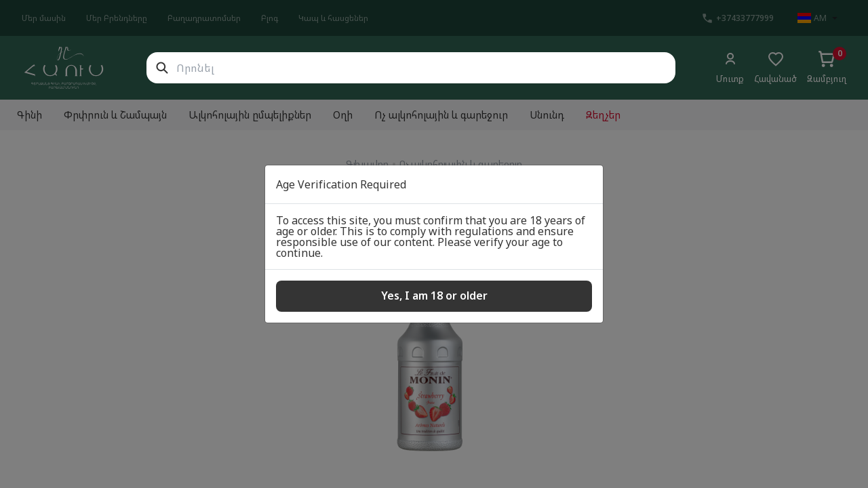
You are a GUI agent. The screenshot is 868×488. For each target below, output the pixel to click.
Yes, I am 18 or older (434, 296)
